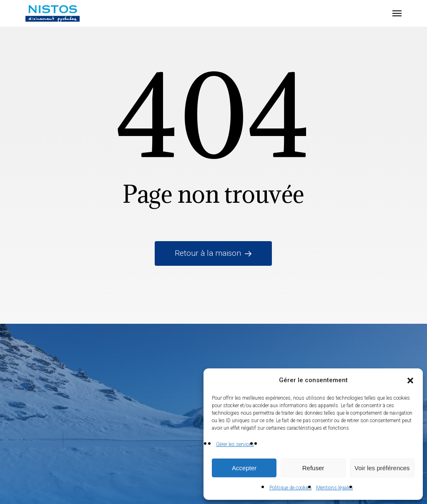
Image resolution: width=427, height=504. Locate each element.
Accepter (244, 468)
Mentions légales (335, 488)
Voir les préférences (382, 468)
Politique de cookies (291, 488)
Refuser (313, 468)
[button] (410, 381)
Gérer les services (235, 444)
